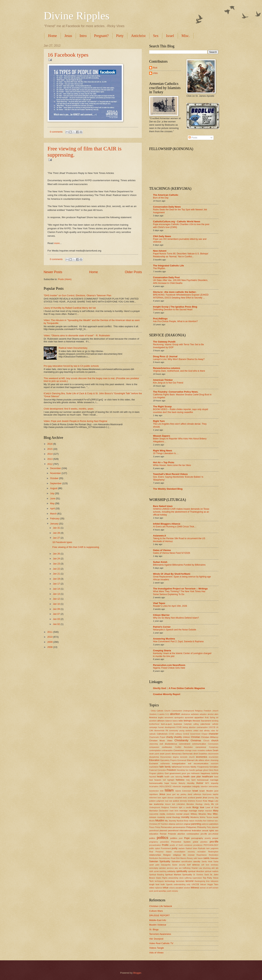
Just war (169, 801)
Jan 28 (57, 533)
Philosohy (202, 827)
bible (181, 721)
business (178, 724)
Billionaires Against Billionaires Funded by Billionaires (179, 565)
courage (188, 750)
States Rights (162, 878)
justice (176, 801)
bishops (188, 721)
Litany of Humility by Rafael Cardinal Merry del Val (70, 308)
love (202, 807)
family (168, 767)
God (167, 773)
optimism (179, 824)
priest (195, 842)
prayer (215, 838)
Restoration (214, 855)
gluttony (160, 773)
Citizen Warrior (161, 615)
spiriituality (182, 871)
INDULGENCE (166, 787)
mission (153, 817)
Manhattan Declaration (159, 811)
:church (215, 711)
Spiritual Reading (157, 875)
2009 (50, 642)
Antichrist (138, 36)
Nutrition (164, 824)
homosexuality (156, 783)
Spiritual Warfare (173, 875)
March (54, 514)
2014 (50, 454)
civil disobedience (168, 744)
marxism (209, 811)
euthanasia (165, 764)
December (56, 468)
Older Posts (133, 272)
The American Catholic (166, 195)
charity (170, 737)
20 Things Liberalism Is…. (166, 453)
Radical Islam (191, 848)
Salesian (214, 858)
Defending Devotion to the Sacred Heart (173, 310)
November (56, 473)
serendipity (154, 868)
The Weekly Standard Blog (168, 489)
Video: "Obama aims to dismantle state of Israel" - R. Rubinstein (77, 335)
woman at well (206, 888)
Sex (156, 36)
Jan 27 (57, 538)
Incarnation (154, 787)
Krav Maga (208, 801)
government (175, 773)
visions (172, 888)
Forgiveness (203, 767)
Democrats (188, 754)
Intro (83, 36)
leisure (168, 804)
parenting (196, 824)
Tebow (216, 878)
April (53, 508)
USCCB (195, 884)
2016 (50, 444)
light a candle (185, 807)
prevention (165, 842)
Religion (167, 855)
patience (205, 824)
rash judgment (212, 848)
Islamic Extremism (183, 791)
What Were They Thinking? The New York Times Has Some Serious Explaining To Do (179, 593)
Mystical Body (182, 821)
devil (196, 754)
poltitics (174, 838)
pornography (197, 838)
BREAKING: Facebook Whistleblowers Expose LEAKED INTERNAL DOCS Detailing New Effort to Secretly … (181, 296)
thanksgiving (200, 881)
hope (167, 783)
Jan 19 (57, 579)
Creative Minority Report (167, 694)
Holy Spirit (191, 780)
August (54, 488)
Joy (217, 798)
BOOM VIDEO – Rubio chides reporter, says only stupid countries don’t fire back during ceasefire (180, 411)
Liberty (207, 804)
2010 (50, 637)
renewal (191, 855)
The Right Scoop (162, 407)
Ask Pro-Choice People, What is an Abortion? (175, 321)
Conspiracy (214, 747)
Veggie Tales (213, 884)
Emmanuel (182, 760)
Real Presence (156, 852)
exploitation (154, 767)
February (55, 518)
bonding (215, 721)
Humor (200, 783)
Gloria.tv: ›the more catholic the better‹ (175, 292)
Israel (170, 36)
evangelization (179, 763)
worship (162, 891)
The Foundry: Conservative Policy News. (176, 392)
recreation (202, 852)
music (216, 817)
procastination (155, 845)
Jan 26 (57, 554)
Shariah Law (197, 868)
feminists (186, 767)
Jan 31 (57, 528)
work (151, 891)
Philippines (191, 827)
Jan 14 (57, 589)
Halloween (195, 773)
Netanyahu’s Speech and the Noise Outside (175, 630)
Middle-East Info (158, 920)
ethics (201, 760)
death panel (154, 754)
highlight (171, 780)
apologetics (179, 718)
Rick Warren (181, 858)
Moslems (194, 817)
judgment (160, 801)
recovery (191, 852)
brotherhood (154, 724)
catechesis (205, 724)
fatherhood (177, 767)
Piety (120, 36)
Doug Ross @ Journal (165, 356)
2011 (50, 632)
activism (195, 714)
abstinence (186, 714)
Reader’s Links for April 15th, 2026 (170, 606)
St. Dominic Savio (201, 875)
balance (169, 721)
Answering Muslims (164, 639)
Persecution (166, 827)
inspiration (187, 786)
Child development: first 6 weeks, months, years (69, 409)
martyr (201, 811)
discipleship (154, 757)
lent (174, 804)
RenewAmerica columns (167, 368)
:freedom (153, 714)
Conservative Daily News (167, 207)
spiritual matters (212, 871)
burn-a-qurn (167, 724)
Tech (151, 881)
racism (182, 848)
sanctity (197, 861)
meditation (171, 814)
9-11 (167, 714)
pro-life (214, 842)
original (187, 824)
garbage (199, 770)
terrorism (180, 881)
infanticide (177, 787)
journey (211, 798)
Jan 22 (57, 569)
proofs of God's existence (181, 845)
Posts (193, 138)
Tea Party (207, 878)
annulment (169, 718)
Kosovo (199, 801)
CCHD (171, 734)
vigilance (158, 888)
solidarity (171, 871)
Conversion (179, 750)
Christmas (196, 740)
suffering (188, 878)
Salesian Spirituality (160, 861)
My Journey (170, 821)
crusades (201, 750)
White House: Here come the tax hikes (172, 465)
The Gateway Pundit (164, 342)
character (213, 734)
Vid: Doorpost (156, 939)
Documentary (166, 757)
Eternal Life (192, 760)
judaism (152, 801)
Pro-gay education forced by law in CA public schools (71, 366)
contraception (167, 750)
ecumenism (214, 757)
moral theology (173, 817)
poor (181, 838)
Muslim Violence (158, 925)
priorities (204, 842)
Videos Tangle (156, 948)
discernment (213, 754)
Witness (195, 888)
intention (204, 787)
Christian (195, 737)
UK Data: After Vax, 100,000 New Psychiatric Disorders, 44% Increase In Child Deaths (180, 282)
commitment (185, 744)
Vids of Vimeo (156, 953)
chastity (178, 737)
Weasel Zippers (162, 436)
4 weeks (161, 714)
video (152, 888)
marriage (193, 811)
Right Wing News (163, 451)
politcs (152, 838)
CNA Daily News (162, 236)
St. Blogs (154, 929)
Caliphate (188, 724)
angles (161, 718)
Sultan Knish (160, 562)
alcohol (211, 714)
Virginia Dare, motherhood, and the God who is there (179, 371)
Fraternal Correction (158, 770)
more (57, 243)
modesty (161, 817)
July (52, 493)
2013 (50, 459)
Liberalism (181, 804)
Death (216, 750)
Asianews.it (159, 536)
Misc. (186, 36)
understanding (179, 884)
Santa (216, 862)
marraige (184, 811)
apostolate (189, 718)
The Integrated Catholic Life (168, 266)
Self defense (193, 865)
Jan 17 (57, 584)
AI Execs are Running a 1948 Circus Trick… (175, 527)
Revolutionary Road (167, 858)
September (56, 483)
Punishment (166, 848)
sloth (151, 871)
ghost (206, 770)
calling (196, 724)
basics (175, 721)
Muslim (160, 820)
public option (155, 848)
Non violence (209, 821)
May (53, 503)
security (182, 865)
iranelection (154, 791)
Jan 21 (57, 574)
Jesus (68, 36)
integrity (196, 786)
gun (189, 773)
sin (217, 868)
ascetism (153, 721)
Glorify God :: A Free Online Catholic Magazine (179, 688)
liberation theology (195, 804)
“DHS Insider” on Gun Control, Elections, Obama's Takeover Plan (77, 295)
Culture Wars (156, 911)
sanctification (187, 862)
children (186, 737)
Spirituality (187, 875)
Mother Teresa (206, 817)
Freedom (171, 770)
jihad (205, 798)
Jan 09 (57, 609)
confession (167, 747)
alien (216, 714)
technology (170, 881)
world (156, 891)
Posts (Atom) (65, 279)
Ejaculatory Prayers (169, 760)
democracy (177, 754)
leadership (159, 804)
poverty (208, 838)
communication (199, 744)
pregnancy (154, 842)
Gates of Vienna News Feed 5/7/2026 (172, 553)
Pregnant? (101, 36)
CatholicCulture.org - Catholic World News (177, 222)
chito (155, 73)
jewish (199, 798)
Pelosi (158, 827)
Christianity (181, 740)
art (217, 718)
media (162, 814)
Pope (187, 838)
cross (195, 750)
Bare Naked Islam (163, 506)
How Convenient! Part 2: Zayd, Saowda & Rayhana (178, 641)
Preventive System (181, 842)
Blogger (137, 973)
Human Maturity (178, 783)
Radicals (202, 848)
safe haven (198, 858)
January (54, 524)
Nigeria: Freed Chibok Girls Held (169, 668)
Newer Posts (53, 272)
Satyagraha (166, 865)
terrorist (190, 881)
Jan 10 (57, 604)
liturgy (195, 807)
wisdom (187, 888)
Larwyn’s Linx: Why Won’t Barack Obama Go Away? (179, 359)
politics (163, 838)
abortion (175, 714)
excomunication (201, 763)
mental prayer (183, 814)
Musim (152, 821)
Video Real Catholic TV (161, 943)
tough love (154, 884)
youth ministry (172, 891)
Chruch (206, 741)
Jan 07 (57, 614)
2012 (50, 464)
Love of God (212, 807)
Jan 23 (57, 564)
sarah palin (154, 865)
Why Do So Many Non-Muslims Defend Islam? (176, 618)
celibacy (179, 734)
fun (187, 770)
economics (202, 757)
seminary (215, 865)
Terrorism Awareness (160, 934)
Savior (175, 865)
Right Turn (159, 421)
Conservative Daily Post (166, 277)
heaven (158, 780)
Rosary (190, 858)
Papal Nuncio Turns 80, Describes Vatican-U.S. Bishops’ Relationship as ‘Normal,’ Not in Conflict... (181, 255)
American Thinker (163, 380)
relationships (155, 855)
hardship (215, 773)
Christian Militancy (210, 737)
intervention (214, 787)
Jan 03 (57, 619)
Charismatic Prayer (157, 737)
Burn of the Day (161, 198)
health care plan (192, 777)
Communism (213, 744)
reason (169, 852)
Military (194, 814)
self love (205, 865)
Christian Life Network (161, 906)
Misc (210, 814)
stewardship (173, 878)
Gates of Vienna (162, 550)
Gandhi (192, 770)
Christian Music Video (161, 741)
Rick (155, 68)
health (160, 777)
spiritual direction (196, 871)
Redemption (213, 852)
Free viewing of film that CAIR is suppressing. (76, 547)
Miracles (202, 814)
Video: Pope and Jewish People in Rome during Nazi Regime (76, 421)
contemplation (155, 750)
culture (209, 750)
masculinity (154, 814)
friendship (181, 770)
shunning (207, 868)
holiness (180, 780)
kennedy (183, 801)
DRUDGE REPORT (159, 915)
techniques (159, 881)
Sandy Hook (207, 862)
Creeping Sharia (162, 651)
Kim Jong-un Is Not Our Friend (168, 383)
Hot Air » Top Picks (164, 462)
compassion (154, 747)
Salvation (176, 861)
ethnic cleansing (212, 760)
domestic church (187, 757)
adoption (203, 714)
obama (172, 824)
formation (214, 767)
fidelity (193, 767)
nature (191, 821)
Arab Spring (210, 718)
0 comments (56, 132)
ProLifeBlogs (160, 319)
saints (207, 858)
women (215, 888)
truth (163, 884)
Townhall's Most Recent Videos (170, 474)
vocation (179, 888)
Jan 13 (57, 594)
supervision (197, 878)
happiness (206, 773)
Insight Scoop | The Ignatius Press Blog (175, 307)
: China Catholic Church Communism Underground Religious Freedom (180, 711)
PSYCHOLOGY (211, 845)
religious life (179, 855)
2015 (50, 449)
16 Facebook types (68, 55)
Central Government (192, 734)
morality (185, 817)
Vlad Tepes (159, 603)
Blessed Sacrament (202, 721)
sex (176, 868)
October (54, 478)
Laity (216, 801)
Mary (216, 811)
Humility (191, 783)
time (208, 881)
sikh (213, 868)
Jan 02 (57, 624)
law (151, 804)
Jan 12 (57, 599)
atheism (161, 721)
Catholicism (162, 734)
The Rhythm (159, 268)
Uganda (169, 884)
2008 (50, 647)
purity (175, 848)
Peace (152, 827)
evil (190, 763)
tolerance (215, 881)
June (53, 498)
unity (188, 884)
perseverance (179, 827)
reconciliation (180, 852)
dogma (176, 757)
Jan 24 (57, 559)
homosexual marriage (208, 780)
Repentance (202, 855)
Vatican (203, 884)
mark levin (174, 811)
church (215, 740)
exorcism (215, 764)
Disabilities (203, 754)
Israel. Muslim (206, 791)
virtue (165, 888)
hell (164, 780)
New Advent (160, 251)
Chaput (204, 734)
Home (52, 36)
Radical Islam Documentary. (73, 348)
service (163, 868)
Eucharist (154, 763)
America (153, 717)
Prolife (165, 845)
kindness (191, 801)
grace (184, 773)
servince (170, 868)
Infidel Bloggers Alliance (167, 524)
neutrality (199, 821)
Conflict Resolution (184, 747)
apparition (199, 717)
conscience (201, 747)
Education (154, 760)
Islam (169, 790)
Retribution (154, 858)
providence (198, 845)
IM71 (207, 783)
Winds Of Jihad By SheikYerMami (172, 574)
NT (159, 824)
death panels (165, 754)
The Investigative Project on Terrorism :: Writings (180, 589)
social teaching (160, 871)
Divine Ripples (77, 16)
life (212, 804)
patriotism (214, 824)
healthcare (207, 777)
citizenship (154, 744)
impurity (215, 783)
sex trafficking (185, 868)
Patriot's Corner (162, 627)
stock (181, 878)
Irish (162, 791)
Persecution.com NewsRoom (169, 665)
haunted (153, 777)
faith (162, 767)
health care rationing (173, 777)
